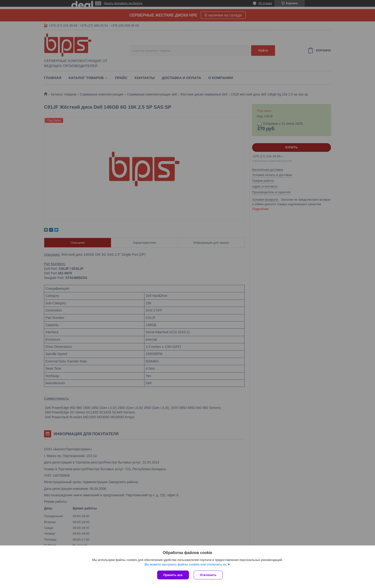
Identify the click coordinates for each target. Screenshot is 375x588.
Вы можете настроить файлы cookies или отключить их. (186, 564)
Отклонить (208, 575)
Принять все (173, 575)
